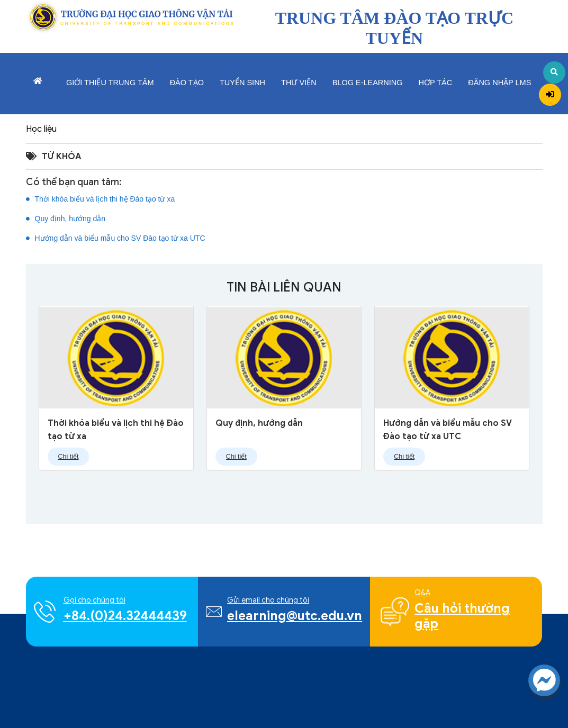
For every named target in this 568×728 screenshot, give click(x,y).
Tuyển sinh (242, 83)
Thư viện (299, 83)
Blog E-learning (368, 83)
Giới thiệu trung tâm (110, 83)
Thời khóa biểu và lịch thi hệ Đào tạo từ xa (101, 202)
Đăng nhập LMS (499, 83)
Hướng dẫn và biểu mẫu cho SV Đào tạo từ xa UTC (116, 241)
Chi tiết (69, 457)
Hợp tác (436, 83)
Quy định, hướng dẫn (66, 221)
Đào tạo (187, 83)
